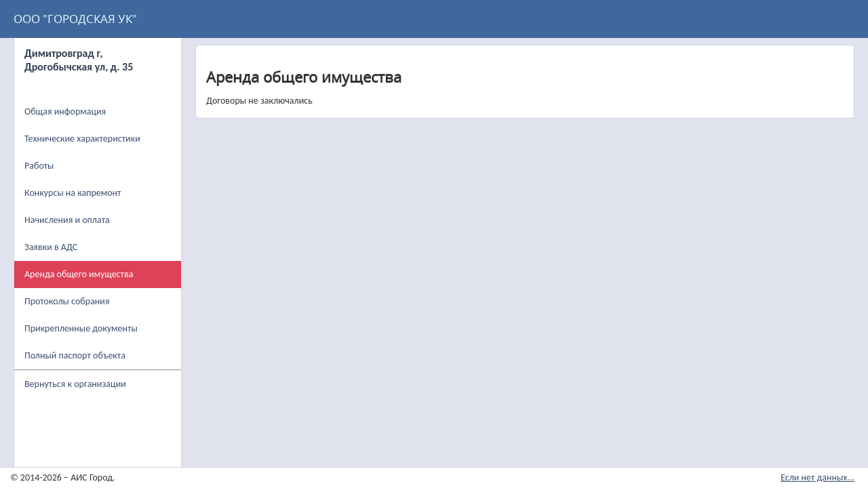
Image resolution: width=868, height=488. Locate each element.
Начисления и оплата (67, 220)
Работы (39, 166)
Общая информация (65, 111)
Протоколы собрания (67, 301)
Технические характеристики (82, 139)
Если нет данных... (817, 477)
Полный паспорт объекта (75, 355)
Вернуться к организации (75, 384)
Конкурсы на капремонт (73, 193)
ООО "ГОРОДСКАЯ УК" (75, 19)
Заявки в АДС (51, 247)
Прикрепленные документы (81, 328)
